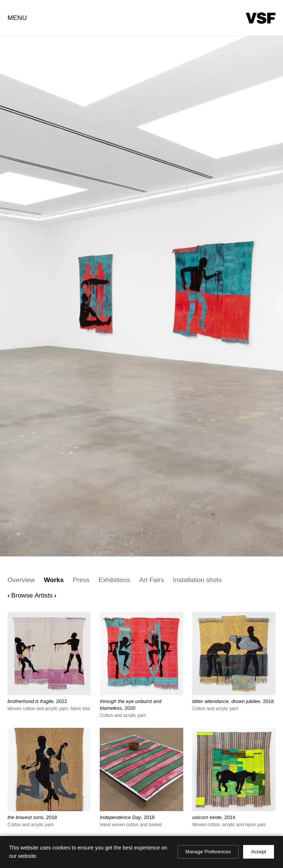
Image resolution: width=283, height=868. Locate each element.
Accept (259, 852)
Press (81, 580)
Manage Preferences (208, 852)
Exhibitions (114, 580)
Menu (17, 18)
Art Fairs (152, 580)
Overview (21, 580)
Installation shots (198, 580)
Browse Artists (32, 595)
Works (54, 580)
